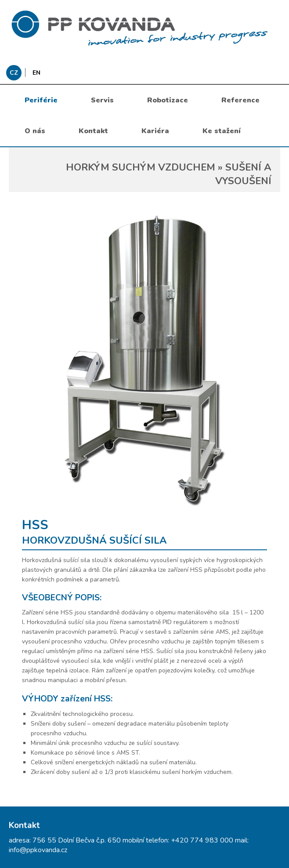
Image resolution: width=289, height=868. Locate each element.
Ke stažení (222, 131)
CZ (14, 73)
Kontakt (93, 131)
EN (36, 73)
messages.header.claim (144, 29)
